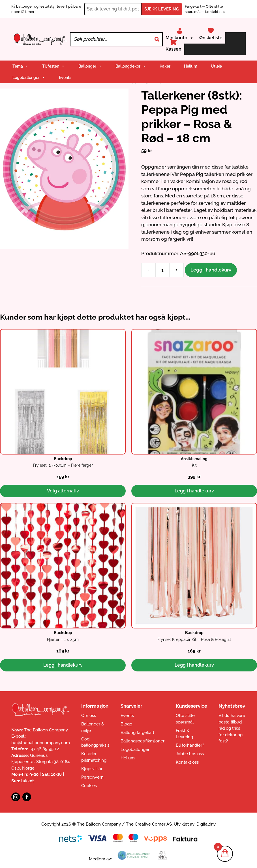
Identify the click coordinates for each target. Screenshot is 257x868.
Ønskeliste (211, 38)
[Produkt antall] (162, 270)
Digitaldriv (206, 824)
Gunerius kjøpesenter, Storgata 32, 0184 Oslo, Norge (40, 762)
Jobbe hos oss (190, 754)
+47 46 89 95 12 (44, 749)
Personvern (92, 777)
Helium (191, 66)
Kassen (174, 49)
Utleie (216, 66)
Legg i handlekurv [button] (194, 491)
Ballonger (90, 66)
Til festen (53, 66)
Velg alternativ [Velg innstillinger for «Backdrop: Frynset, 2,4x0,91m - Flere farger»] (63, 491)
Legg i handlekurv (211, 270)
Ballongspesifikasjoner (143, 741)
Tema (21, 66)
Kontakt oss (215, 12)
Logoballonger (29, 77)
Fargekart (194, 6)
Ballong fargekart (137, 733)
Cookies (89, 786)
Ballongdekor (131, 66)
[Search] (157, 39)
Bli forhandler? (190, 745)
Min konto (180, 38)
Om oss (89, 716)
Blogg (126, 724)
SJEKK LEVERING (162, 9)
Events (65, 77)
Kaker (165, 66)
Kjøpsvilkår (92, 769)
